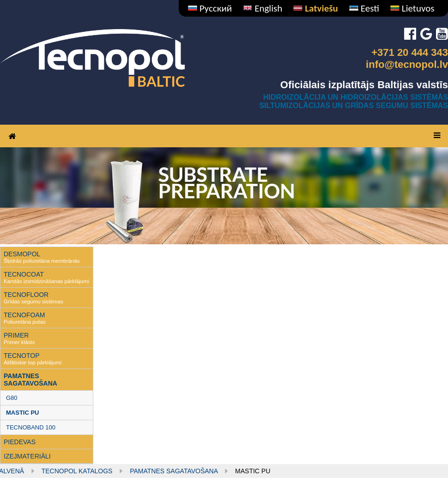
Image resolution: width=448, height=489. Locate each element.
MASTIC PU (23, 413)
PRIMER (16, 335)
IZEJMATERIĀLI (27, 456)
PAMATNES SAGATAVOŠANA (30, 380)
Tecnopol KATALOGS (77, 471)
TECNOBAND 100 (31, 427)
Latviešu (315, 8)
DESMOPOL (22, 254)
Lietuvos (412, 8)
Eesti (364, 8)
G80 (12, 398)
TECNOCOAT (24, 274)
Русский (210, 8)
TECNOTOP (22, 356)
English (263, 8)
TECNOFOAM (24, 315)
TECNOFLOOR (26, 295)
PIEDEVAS (20, 442)
